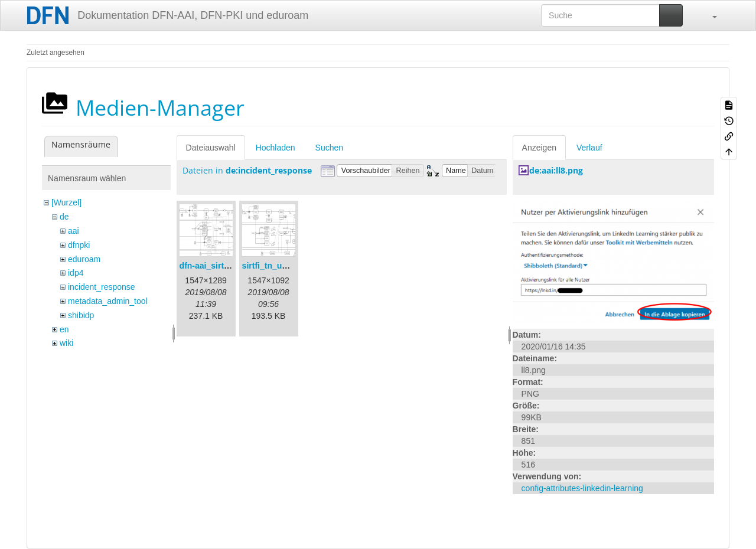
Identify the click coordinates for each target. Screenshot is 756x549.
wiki (66, 343)
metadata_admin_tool (108, 301)
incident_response (102, 287)
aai (74, 231)
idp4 (76, 273)
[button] (709, 15)
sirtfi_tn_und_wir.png (284, 266)
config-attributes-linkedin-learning (582, 488)
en (64, 329)
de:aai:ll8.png (556, 170)
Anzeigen (539, 148)
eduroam (84, 259)
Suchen (329, 148)
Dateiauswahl (211, 148)
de (64, 217)
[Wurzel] (66, 202)
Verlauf (589, 148)
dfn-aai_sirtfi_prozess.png (231, 266)
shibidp (81, 315)
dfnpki (79, 245)
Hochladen (276, 148)
